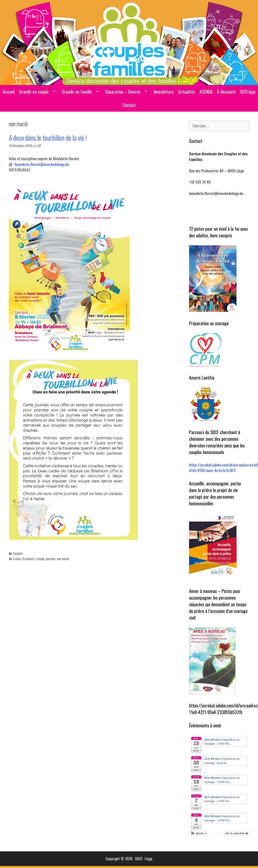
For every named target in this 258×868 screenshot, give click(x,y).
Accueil (9, 92)
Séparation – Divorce (123, 92)
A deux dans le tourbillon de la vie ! (48, 138)
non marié (63, 559)
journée (51, 559)
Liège (149, 859)
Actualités (187, 92)
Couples (18, 553)
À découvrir (227, 92)
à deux (17, 559)
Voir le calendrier (236, 833)
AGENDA (206, 92)
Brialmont (29, 559)
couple (40, 559)
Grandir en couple (34, 92)
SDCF (139, 859)
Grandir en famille (77, 92)
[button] (198, 833)
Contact (129, 105)
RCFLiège (248, 92)
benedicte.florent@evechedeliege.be (42, 164)
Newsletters (164, 92)
